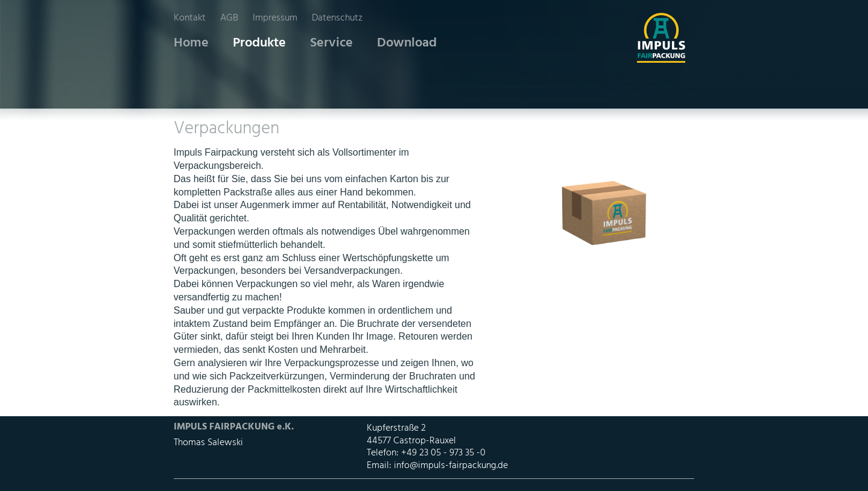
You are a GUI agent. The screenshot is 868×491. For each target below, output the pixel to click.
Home (191, 43)
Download (407, 43)
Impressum (275, 18)
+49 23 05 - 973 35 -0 (443, 453)
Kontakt (190, 18)
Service (331, 43)
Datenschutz (337, 18)
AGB (229, 18)
